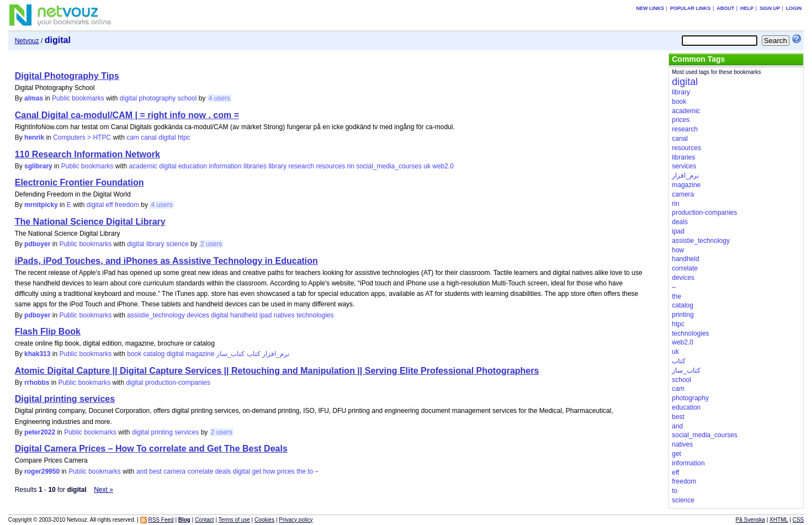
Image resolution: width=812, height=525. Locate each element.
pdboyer (37, 244)
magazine (200, 354)
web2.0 (443, 166)
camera (174, 471)
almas (34, 98)
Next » (104, 490)
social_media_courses (389, 166)
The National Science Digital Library (90, 222)
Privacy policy (296, 520)
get (256, 471)
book (134, 354)
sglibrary (38, 166)
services (187, 432)
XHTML (779, 520)
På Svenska (750, 520)
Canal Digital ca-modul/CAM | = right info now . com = (127, 115)
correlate (201, 471)
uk (427, 166)
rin (350, 166)
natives (284, 315)
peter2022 (40, 432)
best (155, 471)
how (269, 471)
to (310, 471)
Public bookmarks (78, 98)
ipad (266, 315)
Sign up (770, 8)
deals (223, 471)
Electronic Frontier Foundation (79, 182)
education (193, 166)
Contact (204, 520)
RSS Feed (161, 520)
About (725, 8)
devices (198, 315)
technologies (315, 315)
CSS (798, 520)
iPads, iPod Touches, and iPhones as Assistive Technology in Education (166, 261)
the (301, 471)
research (301, 166)
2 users (211, 244)
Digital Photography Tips (67, 76)
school (187, 98)
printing (162, 432)
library (277, 166)
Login (794, 8)
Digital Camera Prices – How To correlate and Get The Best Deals (151, 449)
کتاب (254, 354)
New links (651, 8)
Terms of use (234, 520)
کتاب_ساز (231, 354)
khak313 (37, 354)
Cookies (264, 520)
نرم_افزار (276, 354)
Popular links (691, 8)
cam (133, 137)
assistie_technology (156, 315)
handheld (244, 315)
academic (143, 166)
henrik (34, 137)
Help (747, 8)
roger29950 (42, 471)
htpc (184, 137)
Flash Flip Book (48, 332)
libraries (255, 166)
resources (330, 166)
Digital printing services (65, 399)
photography (158, 98)
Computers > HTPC (82, 137)
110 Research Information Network (87, 154)
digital (128, 98)
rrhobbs (37, 383)
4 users (219, 98)
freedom (127, 205)
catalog (154, 354)
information (225, 166)
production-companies (178, 383)
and (142, 471)
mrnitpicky (41, 205)
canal (149, 137)
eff (110, 205)
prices (286, 471)
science (177, 244)
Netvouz (27, 41)
